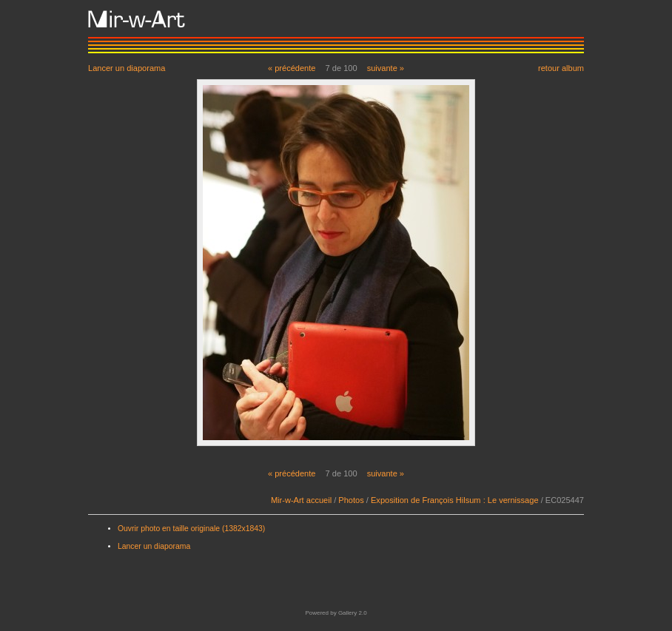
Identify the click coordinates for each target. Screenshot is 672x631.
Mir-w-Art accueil (301, 500)
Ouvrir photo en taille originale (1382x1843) (191, 529)
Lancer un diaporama (127, 68)
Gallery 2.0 (353, 613)
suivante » (386, 68)
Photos (351, 500)
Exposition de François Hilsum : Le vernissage (455, 500)
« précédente (292, 68)
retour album (561, 68)
